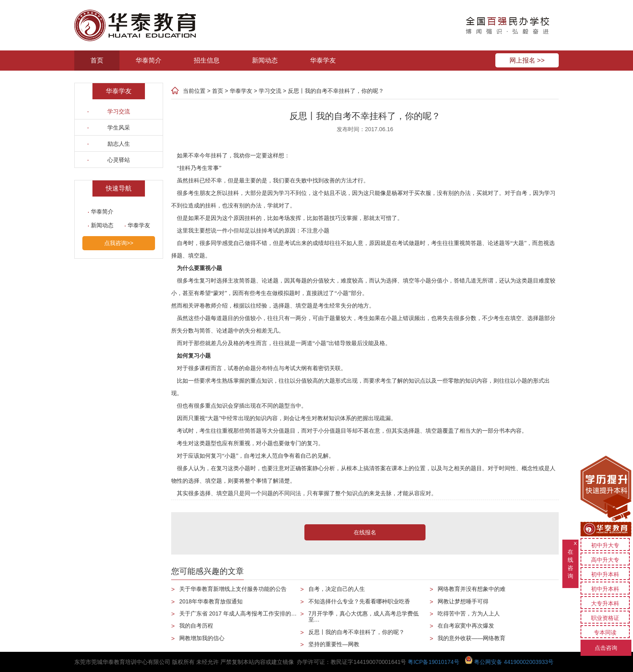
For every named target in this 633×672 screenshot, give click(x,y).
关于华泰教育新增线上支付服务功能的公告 (233, 589)
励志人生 (119, 144)
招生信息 (207, 60)
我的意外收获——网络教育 (472, 638)
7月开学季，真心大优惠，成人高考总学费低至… (364, 617)
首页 (97, 60)
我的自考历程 (196, 626)
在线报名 (365, 532)
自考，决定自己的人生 (337, 589)
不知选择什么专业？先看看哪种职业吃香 (359, 601)
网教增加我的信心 (202, 638)
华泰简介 (149, 60)
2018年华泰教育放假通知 (211, 601)
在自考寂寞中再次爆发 (466, 626)
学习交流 (119, 111)
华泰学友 (323, 60)
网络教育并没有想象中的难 (472, 589)
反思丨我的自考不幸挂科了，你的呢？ (336, 91)
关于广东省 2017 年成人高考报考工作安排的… (238, 613)
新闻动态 (265, 60)
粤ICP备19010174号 (434, 662)
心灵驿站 (119, 160)
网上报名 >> (527, 60)
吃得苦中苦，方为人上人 (469, 613)
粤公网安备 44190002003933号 (509, 662)
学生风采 (119, 128)
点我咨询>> (119, 243)
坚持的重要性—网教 (334, 644)
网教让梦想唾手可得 (463, 601)
